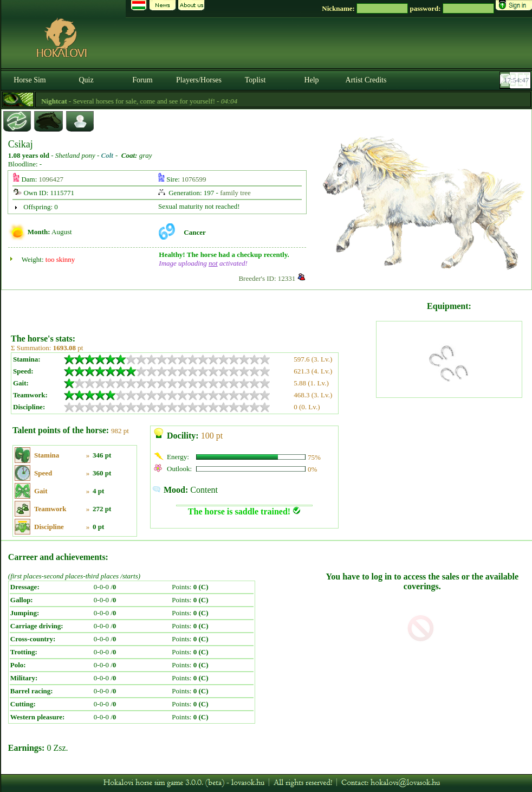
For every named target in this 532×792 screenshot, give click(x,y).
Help (311, 80)
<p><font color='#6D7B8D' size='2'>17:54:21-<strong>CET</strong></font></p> (516, 80)
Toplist (255, 80)
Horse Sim (30, 80)
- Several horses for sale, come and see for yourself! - (153, 101)
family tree (235, 193)
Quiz (86, 80)
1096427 (51, 179)
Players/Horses (199, 80)
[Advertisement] (193, 308)
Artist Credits (366, 80)
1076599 (194, 179)
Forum (142, 80)
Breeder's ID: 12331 (267, 278)
